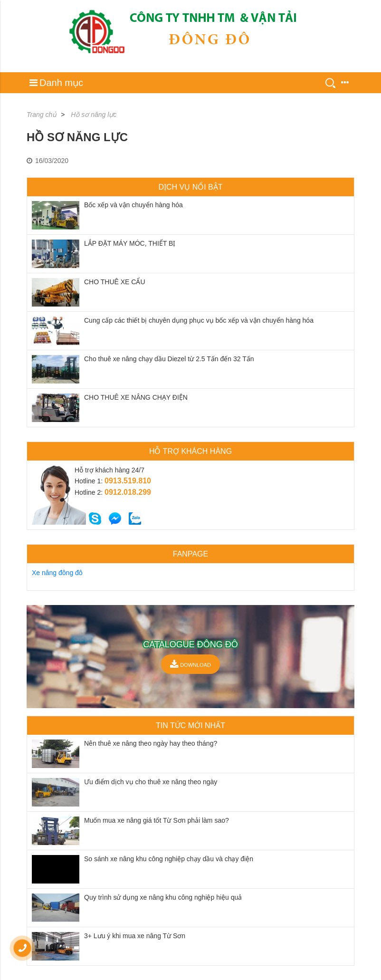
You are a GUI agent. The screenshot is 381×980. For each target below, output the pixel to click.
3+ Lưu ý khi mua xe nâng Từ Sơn (135, 936)
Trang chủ (42, 115)
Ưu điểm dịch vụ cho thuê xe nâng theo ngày (151, 782)
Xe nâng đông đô (57, 573)
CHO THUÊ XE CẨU (115, 282)
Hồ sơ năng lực (94, 115)
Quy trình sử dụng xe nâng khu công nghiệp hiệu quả (163, 897)
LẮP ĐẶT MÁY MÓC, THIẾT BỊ (130, 243)
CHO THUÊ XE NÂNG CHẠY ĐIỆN (136, 397)
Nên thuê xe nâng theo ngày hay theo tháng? (151, 743)
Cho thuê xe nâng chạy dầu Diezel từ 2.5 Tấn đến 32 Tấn (169, 359)
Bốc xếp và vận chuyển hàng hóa (133, 205)
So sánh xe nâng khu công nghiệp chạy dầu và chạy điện (169, 859)
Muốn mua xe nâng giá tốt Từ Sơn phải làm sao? (157, 820)
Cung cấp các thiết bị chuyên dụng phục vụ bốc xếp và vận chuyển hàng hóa (199, 320)
